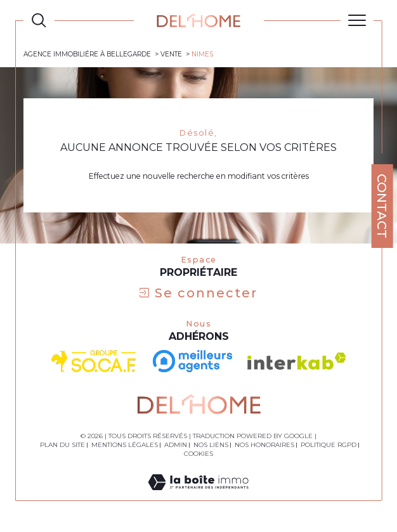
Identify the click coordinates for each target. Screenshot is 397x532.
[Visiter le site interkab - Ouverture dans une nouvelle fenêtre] (297, 361)
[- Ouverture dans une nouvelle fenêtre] (192, 361)
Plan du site (62, 445)
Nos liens (211, 445)
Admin (176, 445)
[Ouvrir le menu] (357, 20)
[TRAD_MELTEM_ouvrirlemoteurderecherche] (39, 20)
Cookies (198, 454)
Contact (382, 206)
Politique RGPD (329, 445)
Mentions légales (125, 445)
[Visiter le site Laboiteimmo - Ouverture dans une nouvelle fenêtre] (198, 495)
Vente (171, 54)
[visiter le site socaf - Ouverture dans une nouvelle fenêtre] (94, 361)
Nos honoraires (264, 445)
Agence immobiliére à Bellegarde (87, 54)
